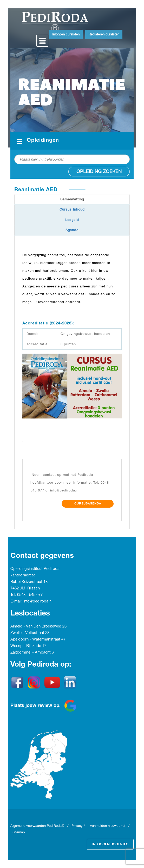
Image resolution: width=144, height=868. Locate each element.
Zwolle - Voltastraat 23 (30, 633)
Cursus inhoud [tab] (72, 210)
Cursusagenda (88, 504)
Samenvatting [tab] (72, 199)
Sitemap (19, 832)
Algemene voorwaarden (29, 826)
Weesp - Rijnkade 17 (28, 646)
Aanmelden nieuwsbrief (108, 826)
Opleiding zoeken (99, 172)
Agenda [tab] (72, 230)
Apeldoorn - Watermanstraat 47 (38, 639)
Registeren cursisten (104, 34)
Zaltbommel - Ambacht (31, 652)
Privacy (77, 826)
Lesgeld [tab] (72, 220)
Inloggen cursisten (66, 34)
